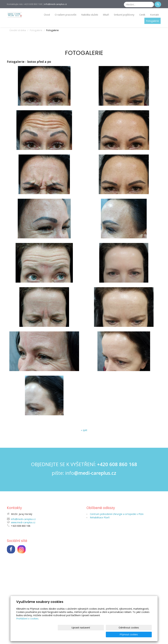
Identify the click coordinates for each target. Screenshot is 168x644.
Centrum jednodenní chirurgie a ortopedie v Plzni (117, 514)
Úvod (47, 15)
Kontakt (155, 15)
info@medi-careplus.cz (56, 4)
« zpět (84, 430)
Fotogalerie (152, 21)
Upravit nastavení (85, 634)
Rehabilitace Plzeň (100, 517)
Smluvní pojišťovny (124, 15)
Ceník (142, 15)
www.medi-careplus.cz (23, 522)
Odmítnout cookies (112, 634)
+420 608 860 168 (117, 464)
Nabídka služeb (90, 15)
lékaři (106, 15)
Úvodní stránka (18, 30)
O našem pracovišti (66, 15)
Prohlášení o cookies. (28, 625)
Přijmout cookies (139, 634)
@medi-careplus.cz (95, 473)
